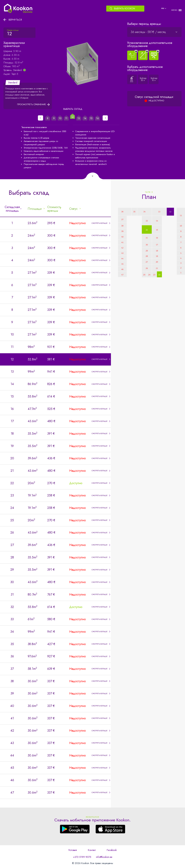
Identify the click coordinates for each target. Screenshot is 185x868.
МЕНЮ (174, 10)
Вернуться (15, 20)
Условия (73, 850)
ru (163, 8)
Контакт (92, 850)
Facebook (112, 850)
